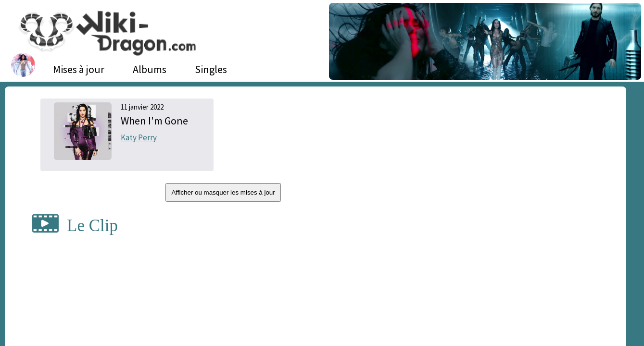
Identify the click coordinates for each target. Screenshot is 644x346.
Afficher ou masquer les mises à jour (223, 192)
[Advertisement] (521, 171)
